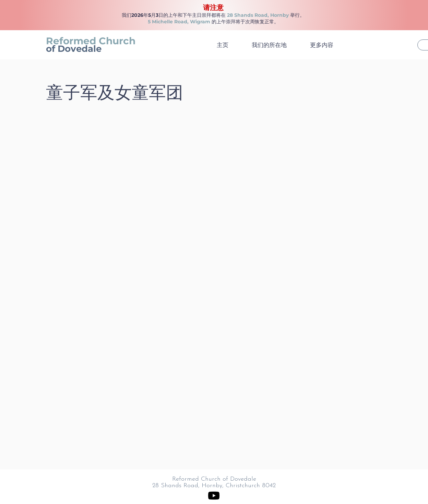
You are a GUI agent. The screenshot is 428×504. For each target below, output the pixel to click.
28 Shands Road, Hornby (258, 15)
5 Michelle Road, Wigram (179, 22)
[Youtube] (214, 496)
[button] (328, 45)
